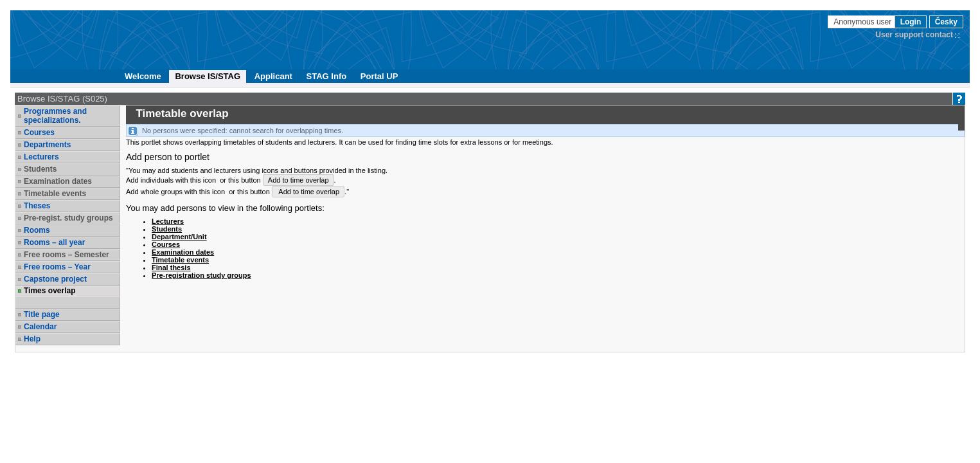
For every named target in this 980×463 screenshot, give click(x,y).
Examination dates (58, 181)
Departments (47, 145)
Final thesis (171, 268)
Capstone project (55, 279)
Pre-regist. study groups (68, 218)
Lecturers (41, 157)
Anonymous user (863, 22)
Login (911, 22)
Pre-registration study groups (201, 275)
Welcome (143, 76)
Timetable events (55, 194)
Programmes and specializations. (55, 116)
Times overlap (49, 291)
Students (40, 169)
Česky (946, 22)
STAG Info (327, 76)
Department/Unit (179, 237)
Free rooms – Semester (67, 255)
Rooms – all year (54, 242)
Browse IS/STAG (208, 76)
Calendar (40, 327)
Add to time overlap (298, 180)
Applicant (273, 76)
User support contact (914, 35)
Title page (42, 314)
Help (32, 339)
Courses (39, 132)
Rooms (37, 230)
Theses (37, 206)
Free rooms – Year (57, 267)
